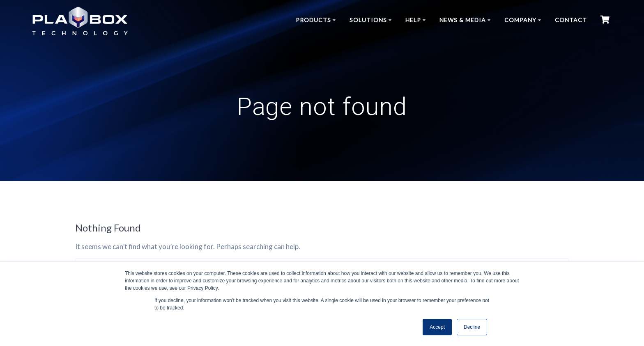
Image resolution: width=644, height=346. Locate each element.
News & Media (463, 20)
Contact (571, 20)
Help (413, 20)
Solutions (368, 20)
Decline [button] (472, 327)
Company (520, 20)
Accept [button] (437, 327)
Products (313, 20)
